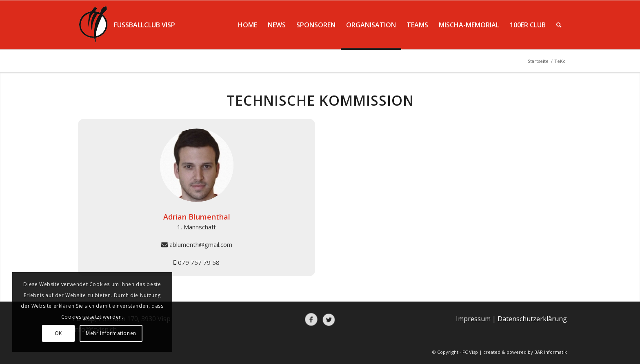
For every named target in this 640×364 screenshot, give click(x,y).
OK (58, 333)
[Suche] (559, 25)
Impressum (473, 319)
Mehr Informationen (111, 333)
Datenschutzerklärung (532, 319)
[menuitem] (248, 25)
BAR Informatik (551, 352)
